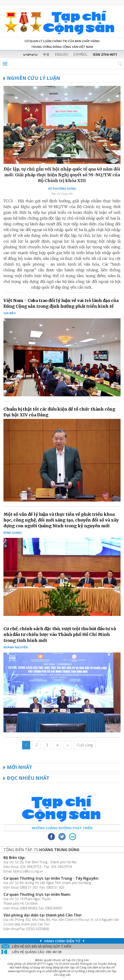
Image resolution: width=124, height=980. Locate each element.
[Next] (68, 745)
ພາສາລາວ (30, 54)
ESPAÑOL (80, 54)
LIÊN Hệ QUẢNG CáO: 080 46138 (37, 952)
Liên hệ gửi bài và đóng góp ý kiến (41, 946)
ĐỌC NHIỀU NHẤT (28, 778)
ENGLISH (62, 54)
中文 (46, 54)
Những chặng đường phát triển (62, 828)
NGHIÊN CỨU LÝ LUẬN (32, 78)
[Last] (85, 745)
